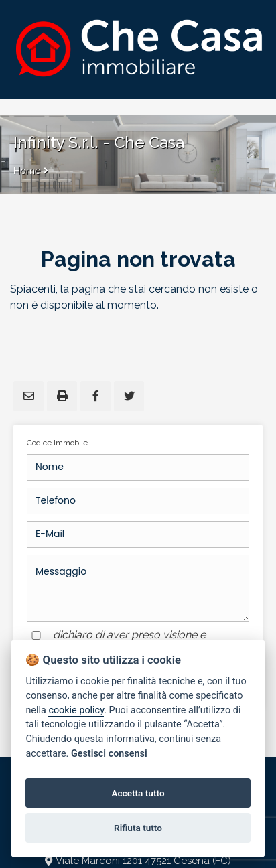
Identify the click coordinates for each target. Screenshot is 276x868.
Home (27, 171)
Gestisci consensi (109, 754)
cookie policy (76, 710)
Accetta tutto (138, 793)
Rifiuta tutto (138, 828)
